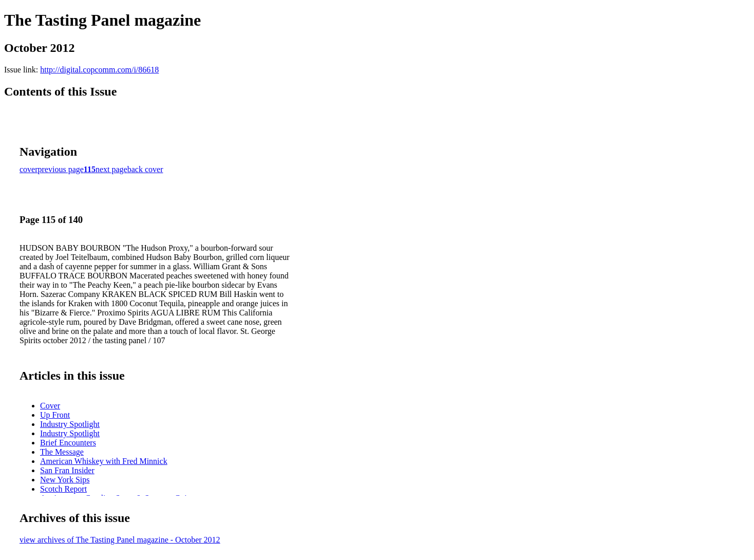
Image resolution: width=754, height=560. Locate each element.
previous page (61, 169)
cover (29, 169)
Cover (50, 406)
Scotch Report (63, 489)
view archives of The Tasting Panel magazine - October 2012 (120, 540)
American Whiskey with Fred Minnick (104, 461)
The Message (62, 452)
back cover (145, 169)
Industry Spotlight (70, 424)
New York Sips (65, 480)
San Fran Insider (67, 470)
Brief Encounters (68, 443)
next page (111, 169)
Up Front (55, 415)
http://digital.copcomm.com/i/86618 (99, 70)
